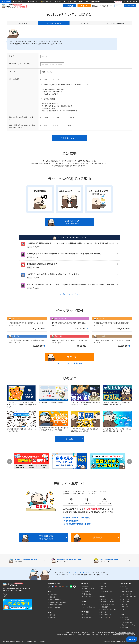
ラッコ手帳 (125, 617)
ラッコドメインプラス (128, 625)
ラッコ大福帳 (126, 620)
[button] (60, 586)
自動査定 (95, 6)
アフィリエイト (126, 607)
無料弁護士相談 (87, 594)
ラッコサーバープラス (128, 622)
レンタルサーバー (127, 594)
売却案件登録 (70, 6)
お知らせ (85, 604)
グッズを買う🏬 (105, 617)
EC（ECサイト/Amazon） (116, 23)
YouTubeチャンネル (54, 23)
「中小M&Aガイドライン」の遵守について (38, 641)
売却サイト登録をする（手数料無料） (77, 518)
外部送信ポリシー (106, 607)
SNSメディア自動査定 (56, 605)
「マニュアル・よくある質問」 (80, 572)
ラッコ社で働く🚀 (106, 615)
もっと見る (74, 439)
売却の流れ (53, 597)
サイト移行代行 (87, 591)
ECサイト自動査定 (55, 607)
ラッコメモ (125, 628)
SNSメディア (85, 23)
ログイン (118, 6)
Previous (10, 462)
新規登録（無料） (130, 6)
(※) (29, 7)
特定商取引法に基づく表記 (109, 610)
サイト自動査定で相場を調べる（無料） (78, 524)
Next (129, 462)
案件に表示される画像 (65, 635)
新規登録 (103, 586)
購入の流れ (53, 618)
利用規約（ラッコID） (107, 599)
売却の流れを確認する (71, 521)
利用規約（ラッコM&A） (108, 602)
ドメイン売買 (126, 602)
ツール (124, 609)
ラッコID (124, 586)
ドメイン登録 (126, 599)
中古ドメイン (126, 604)
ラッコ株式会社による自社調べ (125, 633)
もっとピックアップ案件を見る (70, 363)
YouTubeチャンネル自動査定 (58, 602)
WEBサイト (23, 23)
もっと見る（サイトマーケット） (69, 294)
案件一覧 (84, 6)
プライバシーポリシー (107, 604)
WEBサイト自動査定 (55, 600)
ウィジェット (86, 615)
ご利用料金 (104, 6)
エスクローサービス (88, 589)
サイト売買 (125, 589)
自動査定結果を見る (69, 138)
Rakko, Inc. (121, 641)
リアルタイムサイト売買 (129, 597)
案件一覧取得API (87, 617)
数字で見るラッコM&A (89, 597)
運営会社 (103, 612)
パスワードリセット (107, 591)
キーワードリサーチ (128, 591)
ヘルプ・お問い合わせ (89, 607)
